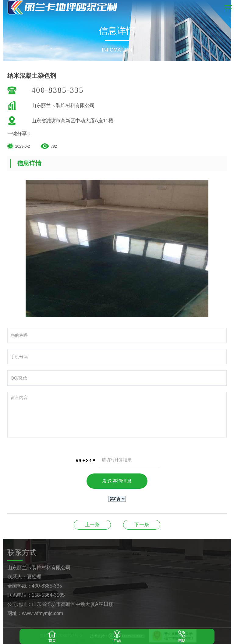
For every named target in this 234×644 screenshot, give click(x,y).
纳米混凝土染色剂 (92, 525)
